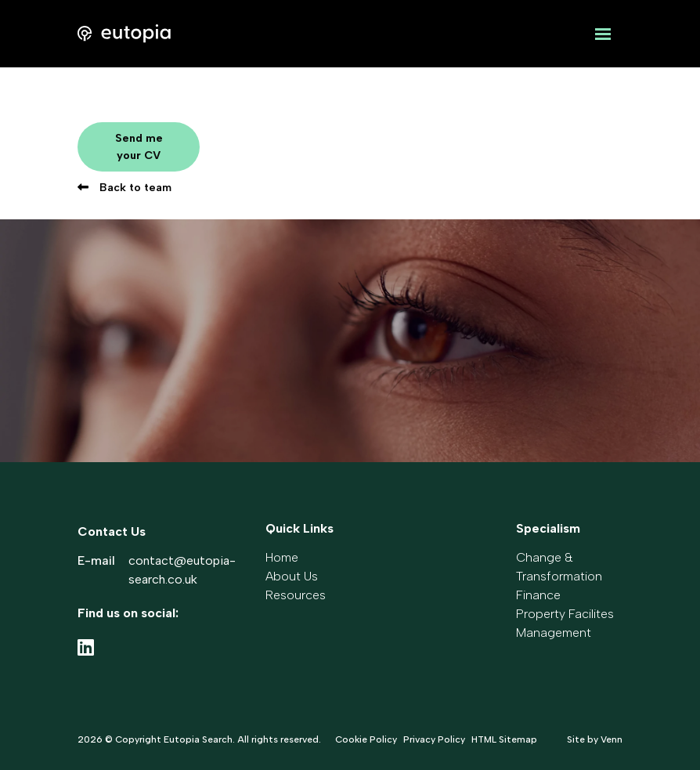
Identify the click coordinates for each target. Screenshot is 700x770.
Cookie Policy (366, 739)
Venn (612, 739)
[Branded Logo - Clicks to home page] (124, 34)
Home (282, 557)
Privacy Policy (434, 739)
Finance (538, 595)
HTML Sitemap (504, 739)
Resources (296, 595)
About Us (292, 576)
